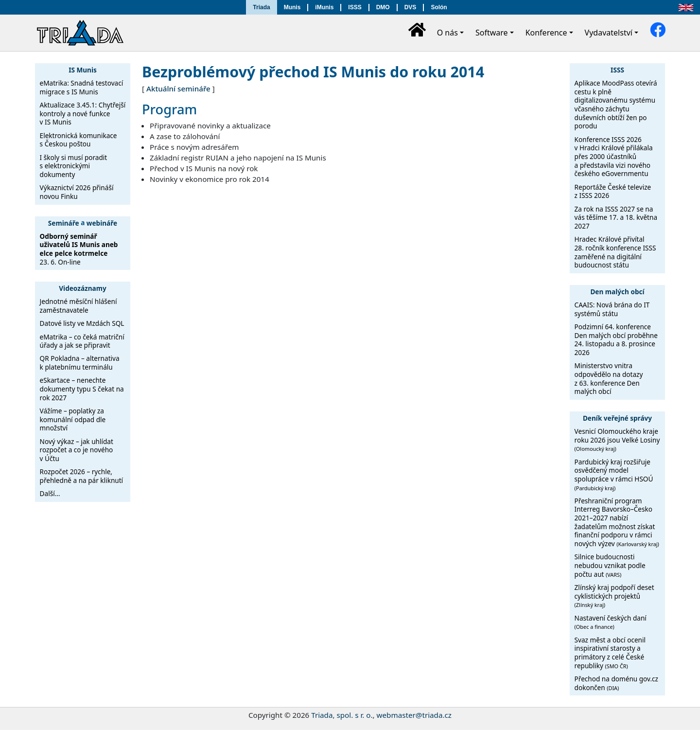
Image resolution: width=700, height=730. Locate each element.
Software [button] (492, 33)
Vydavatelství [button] (609, 33)
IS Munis (83, 70)
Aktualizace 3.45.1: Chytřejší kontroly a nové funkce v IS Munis (83, 113)
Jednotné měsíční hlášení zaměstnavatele (79, 306)
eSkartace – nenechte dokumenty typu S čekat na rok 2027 (82, 389)
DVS (411, 7)
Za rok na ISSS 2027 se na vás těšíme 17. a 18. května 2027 (616, 217)
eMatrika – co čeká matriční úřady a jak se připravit (82, 341)
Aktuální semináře (178, 89)
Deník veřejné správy (617, 418)
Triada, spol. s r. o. (342, 715)
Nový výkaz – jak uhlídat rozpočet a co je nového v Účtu (77, 450)
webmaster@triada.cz (414, 715)
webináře (102, 223)
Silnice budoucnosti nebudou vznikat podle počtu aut (610, 565)
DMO (383, 7)
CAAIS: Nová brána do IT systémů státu (612, 309)
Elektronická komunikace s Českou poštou (79, 140)
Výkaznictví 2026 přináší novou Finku (77, 192)
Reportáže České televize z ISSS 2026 (613, 191)
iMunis (324, 7)
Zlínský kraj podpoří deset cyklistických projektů (614, 596)
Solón (439, 7)
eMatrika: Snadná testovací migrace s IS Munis (82, 87)
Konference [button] (546, 33)
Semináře (64, 223)
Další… (50, 493)
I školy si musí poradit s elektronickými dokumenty (74, 166)
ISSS (355, 7)
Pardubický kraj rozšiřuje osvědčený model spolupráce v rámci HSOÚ (614, 474)
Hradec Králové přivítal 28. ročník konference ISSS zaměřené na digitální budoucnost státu (615, 252)
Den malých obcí (617, 292)
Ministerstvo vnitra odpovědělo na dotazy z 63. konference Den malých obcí (609, 378)
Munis (292, 7)
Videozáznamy (83, 288)
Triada (261, 7)
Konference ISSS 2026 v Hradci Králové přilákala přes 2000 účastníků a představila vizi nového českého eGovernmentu (614, 157)
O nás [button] (447, 33)
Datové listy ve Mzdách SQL (82, 323)
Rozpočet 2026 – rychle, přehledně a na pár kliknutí (82, 476)
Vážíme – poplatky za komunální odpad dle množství (73, 419)
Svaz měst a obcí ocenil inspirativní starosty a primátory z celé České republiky (610, 653)
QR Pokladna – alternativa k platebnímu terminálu (80, 363)
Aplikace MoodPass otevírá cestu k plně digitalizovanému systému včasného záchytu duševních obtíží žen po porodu (616, 104)
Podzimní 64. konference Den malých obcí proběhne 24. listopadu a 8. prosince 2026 (616, 339)
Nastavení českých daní (611, 622)
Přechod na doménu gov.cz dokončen (616, 683)
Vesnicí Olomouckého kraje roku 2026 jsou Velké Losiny (617, 439)
